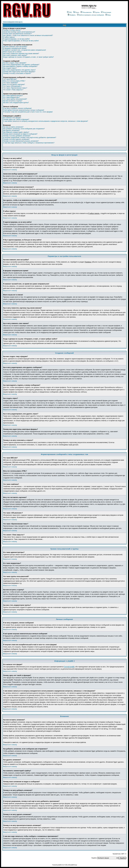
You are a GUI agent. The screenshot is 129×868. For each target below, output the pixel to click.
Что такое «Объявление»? (12, 86)
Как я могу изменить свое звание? (15, 55)
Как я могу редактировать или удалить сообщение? (21, 65)
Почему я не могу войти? (12, 30)
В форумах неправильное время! (15, 48)
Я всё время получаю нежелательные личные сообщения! (24, 110)
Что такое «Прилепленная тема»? (15, 88)
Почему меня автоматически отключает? (17, 34)
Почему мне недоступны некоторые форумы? (19, 72)
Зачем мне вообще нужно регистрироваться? (19, 32)
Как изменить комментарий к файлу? (16, 132)
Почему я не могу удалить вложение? (16, 139)
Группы (96, 12)
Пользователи (86, 12)
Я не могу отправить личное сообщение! (17, 108)
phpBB (59, 865)
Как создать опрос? (10, 68)
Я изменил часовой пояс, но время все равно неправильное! (25, 50)
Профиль (72, 15)
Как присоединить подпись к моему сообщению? (20, 66)
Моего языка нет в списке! (12, 52)
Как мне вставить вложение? (13, 127)
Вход (108, 15)
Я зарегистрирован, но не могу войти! (16, 39)
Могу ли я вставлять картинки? (14, 84)
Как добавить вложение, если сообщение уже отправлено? (24, 129)
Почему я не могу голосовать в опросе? (17, 73)
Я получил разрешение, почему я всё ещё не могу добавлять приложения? (30, 138)
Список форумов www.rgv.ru (13, 22)
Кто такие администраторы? (13, 96)
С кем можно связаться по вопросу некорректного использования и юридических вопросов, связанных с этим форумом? (46, 121)
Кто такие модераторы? (11, 97)
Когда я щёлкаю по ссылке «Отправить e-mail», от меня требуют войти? (28, 57)
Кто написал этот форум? (12, 118)
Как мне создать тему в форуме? (15, 63)
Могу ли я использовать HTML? (14, 81)
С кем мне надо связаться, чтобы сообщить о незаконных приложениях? (29, 143)
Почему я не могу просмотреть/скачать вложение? (21, 141)
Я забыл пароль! (9, 37)
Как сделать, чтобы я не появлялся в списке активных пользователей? (28, 35)
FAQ (69, 12)
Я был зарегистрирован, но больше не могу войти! (21, 41)
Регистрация (106, 12)
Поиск (76, 12)
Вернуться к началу (10, 170)
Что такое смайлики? (11, 83)
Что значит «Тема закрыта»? (13, 90)
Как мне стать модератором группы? (16, 103)
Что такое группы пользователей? (15, 99)
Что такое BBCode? (10, 79)
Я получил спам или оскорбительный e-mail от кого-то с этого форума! (28, 112)
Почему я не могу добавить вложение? (17, 136)
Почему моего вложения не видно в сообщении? (20, 134)
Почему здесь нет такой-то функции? (16, 119)
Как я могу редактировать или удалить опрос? (19, 70)
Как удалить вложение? (11, 130)
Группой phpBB (69, 667)
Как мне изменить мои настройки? (15, 47)
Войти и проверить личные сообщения (91, 15)
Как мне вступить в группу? (13, 101)
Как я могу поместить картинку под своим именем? (21, 54)
